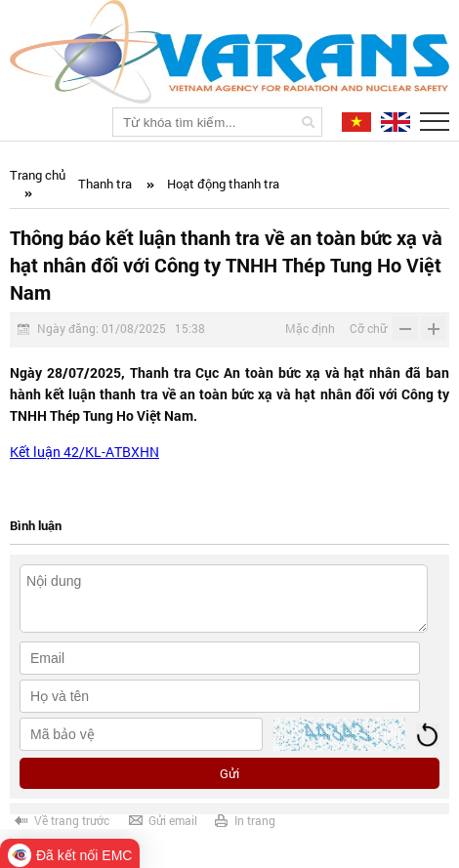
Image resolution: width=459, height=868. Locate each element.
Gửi (229, 773)
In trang (255, 820)
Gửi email (173, 820)
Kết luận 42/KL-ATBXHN (84, 452)
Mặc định (310, 328)
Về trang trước (72, 820)
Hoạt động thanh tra (223, 184)
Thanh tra (105, 184)
